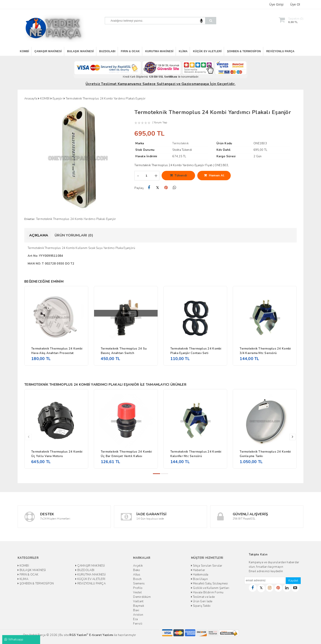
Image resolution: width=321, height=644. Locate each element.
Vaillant (138, 601)
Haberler (198, 570)
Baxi (136, 610)
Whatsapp (14, 639)
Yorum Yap (160, 122)
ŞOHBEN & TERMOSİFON (244, 51)
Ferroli (138, 624)
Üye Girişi (276, 4)
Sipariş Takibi (201, 606)
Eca (135, 619)
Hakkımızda (200, 575)
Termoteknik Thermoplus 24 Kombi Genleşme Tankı (265, 454)
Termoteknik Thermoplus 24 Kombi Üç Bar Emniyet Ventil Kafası (126, 454)
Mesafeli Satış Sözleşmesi (210, 584)
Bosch (137, 579)
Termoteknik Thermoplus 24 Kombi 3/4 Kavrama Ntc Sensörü (265, 351)
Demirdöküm (142, 597)
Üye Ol (295, 4)
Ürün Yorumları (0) (74, 235)
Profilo (138, 588)
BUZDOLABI (107, 51)
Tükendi (179, 175)
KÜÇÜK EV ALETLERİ (207, 51)
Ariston (138, 615)
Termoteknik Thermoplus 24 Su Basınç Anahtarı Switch (124, 351)
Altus (137, 575)
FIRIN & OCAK (130, 51)
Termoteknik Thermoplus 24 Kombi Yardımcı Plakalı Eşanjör (76, 219)
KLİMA (183, 51)
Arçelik (138, 566)
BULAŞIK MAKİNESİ (80, 51)
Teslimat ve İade (203, 597)
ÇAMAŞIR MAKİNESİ (48, 51)
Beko (137, 570)
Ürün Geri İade (202, 601)
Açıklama (39, 235)
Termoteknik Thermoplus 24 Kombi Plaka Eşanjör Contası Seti (196, 351)
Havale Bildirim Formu (207, 592)
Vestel (137, 592)
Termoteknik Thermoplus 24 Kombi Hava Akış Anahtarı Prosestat (57, 351)
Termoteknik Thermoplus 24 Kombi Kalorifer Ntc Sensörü (196, 454)
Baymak (139, 606)
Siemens (139, 584)
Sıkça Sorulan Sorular (207, 566)
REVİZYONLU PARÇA (280, 51)
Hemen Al (214, 175)
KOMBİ (24, 51)
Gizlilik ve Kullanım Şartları (210, 588)
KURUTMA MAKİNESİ (159, 51)
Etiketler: (30, 219)
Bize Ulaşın (199, 579)
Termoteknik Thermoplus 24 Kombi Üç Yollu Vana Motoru (57, 454)
